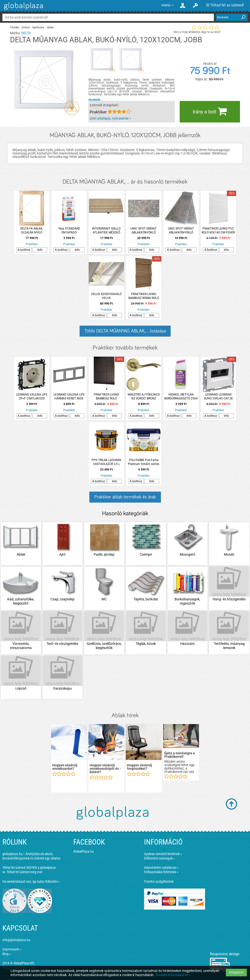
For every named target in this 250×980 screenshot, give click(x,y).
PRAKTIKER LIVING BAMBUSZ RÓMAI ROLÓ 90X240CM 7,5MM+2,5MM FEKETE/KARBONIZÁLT (144, 296)
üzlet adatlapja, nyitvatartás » (110, 118)
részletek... (95, 100)
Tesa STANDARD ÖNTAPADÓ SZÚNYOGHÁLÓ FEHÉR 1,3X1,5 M (69, 231)
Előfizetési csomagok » (159, 858)
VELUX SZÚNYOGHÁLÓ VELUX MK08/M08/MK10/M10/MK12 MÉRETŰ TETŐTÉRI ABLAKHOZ (106, 296)
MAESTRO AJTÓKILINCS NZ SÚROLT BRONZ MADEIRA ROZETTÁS (144, 397)
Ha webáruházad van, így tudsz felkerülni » (31, 881)
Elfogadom (236, 972)
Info (40, 250)
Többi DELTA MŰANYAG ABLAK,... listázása (125, 331)
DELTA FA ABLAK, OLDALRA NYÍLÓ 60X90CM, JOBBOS (32, 231)
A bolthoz (24, 250)
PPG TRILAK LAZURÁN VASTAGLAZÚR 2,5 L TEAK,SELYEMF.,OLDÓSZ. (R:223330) (106, 462)
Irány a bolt (210, 111)
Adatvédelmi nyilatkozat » (161, 868)
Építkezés (38, 28)
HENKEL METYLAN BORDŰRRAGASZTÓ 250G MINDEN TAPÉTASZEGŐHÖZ (181, 397)
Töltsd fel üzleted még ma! (24, 872)
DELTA (26, 33)
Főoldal (14, 28)
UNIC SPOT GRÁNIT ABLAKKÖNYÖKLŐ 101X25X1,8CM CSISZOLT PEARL (181, 231)
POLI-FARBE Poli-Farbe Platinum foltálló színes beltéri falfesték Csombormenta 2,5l (144, 462)
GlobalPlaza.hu (83, 851)
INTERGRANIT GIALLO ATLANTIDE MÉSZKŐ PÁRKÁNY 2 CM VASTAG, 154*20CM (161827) (106, 231)
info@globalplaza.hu (16, 940)
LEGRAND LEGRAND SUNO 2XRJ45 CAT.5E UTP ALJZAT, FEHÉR (218, 397)
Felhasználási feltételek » (161, 872)
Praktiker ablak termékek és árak (125, 497)
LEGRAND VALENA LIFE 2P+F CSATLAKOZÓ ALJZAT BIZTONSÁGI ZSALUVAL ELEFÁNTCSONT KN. (32, 397)
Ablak (50, 28)
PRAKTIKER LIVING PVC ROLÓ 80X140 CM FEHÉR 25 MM (218, 231)
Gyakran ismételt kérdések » (163, 854)
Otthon (26, 28)
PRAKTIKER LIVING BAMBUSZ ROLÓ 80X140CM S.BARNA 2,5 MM (106, 397)
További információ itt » (173, 975)
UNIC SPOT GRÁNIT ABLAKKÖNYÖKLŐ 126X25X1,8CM (144, 231)
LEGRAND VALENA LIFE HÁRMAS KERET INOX (69, 396)
